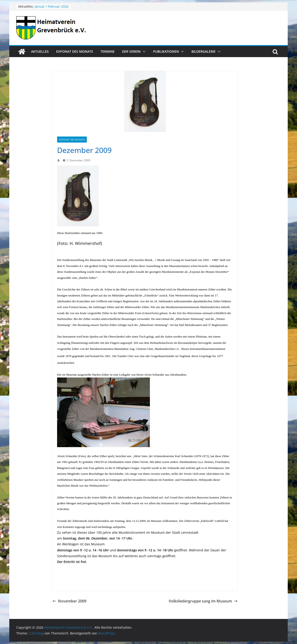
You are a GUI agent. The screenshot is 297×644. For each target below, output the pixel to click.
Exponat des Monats (75, 51)
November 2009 (69, 601)
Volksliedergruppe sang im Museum (203, 601)
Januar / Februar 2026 (52, 6)
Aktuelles (40, 51)
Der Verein (131, 51)
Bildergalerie (203, 51)
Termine (108, 51)
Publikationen (166, 51)
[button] (143, 52)
